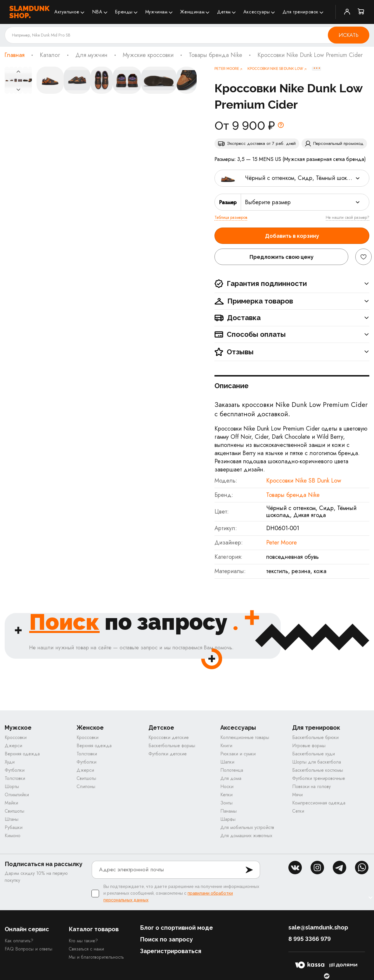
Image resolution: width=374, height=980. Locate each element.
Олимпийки (17, 795)
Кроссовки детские (169, 737)
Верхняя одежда (22, 754)
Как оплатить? (19, 941)
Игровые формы (309, 746)
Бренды (124, 12)
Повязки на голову (311, 786)
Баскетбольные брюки (315, 737)
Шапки (227, 762)
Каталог (50, 55)
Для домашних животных (246, 836)
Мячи (297, 795)
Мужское (18, 728)
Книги (226, 746)
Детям (224, 12)
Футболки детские (168, 754)
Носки (227, 786)
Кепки (226, 795)
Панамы (228, 811)
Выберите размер (268, 202)
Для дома (231, 778)
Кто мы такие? (83, 941)
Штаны (12, 819)
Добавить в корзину (292, 236)
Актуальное (67, 12)
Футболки (15, 770)
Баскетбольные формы (172, 746)
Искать (349, 35)
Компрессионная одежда (319, 803)
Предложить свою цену (282, 257)
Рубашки (14, 827)
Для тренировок (301, 12)
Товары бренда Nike (215, 55)
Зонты (226, 803)
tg (340, 868)
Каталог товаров (94, 929)
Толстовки (15, 778)
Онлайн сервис (27, 929)
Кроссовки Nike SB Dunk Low (304, 481)
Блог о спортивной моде (176, 928)
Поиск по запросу (166, 939)
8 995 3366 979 (310, 939)
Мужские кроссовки (148, 55)
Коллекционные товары (245, 737)
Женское (90, 728)
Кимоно (13, 836)
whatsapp (362, 868)
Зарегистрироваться (171, 951)
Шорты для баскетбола (317, 762)
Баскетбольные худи (314, 754)
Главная (14, 55)
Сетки (298, 811)
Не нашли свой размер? (348, 217)
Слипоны (86, 786)
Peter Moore (282, 543)
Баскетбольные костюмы (318, 770)
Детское (161, 728)
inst (317, 868)
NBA (97, 12)
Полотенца (232, 770)
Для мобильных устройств (247, 827)
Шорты (12, 786)
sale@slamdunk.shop (318, 927)
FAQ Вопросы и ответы (28, 949)
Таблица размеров (231, 217)
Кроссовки (16, 737)
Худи (10, 762)
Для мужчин (91, 55)
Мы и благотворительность (96, 957)
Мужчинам (156, 12)
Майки (11, 803)
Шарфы (228, 819)
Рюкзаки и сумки (238, 754)
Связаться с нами (86, 949)
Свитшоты (14, 811)
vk (295, 868)
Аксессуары (257, 12)
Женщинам (192, 12)
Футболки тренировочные (319, 778)
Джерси (13, 746)
